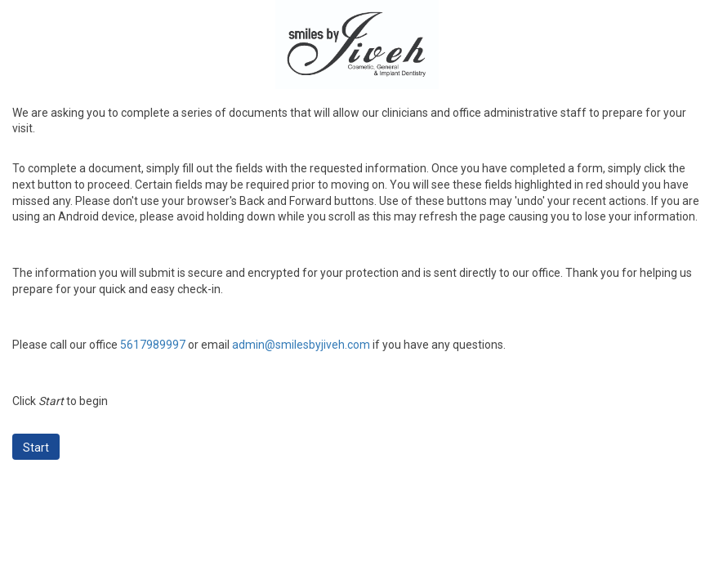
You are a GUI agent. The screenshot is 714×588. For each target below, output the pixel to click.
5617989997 (153, 345)
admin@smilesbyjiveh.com (301, 345)
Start (36, 448)
